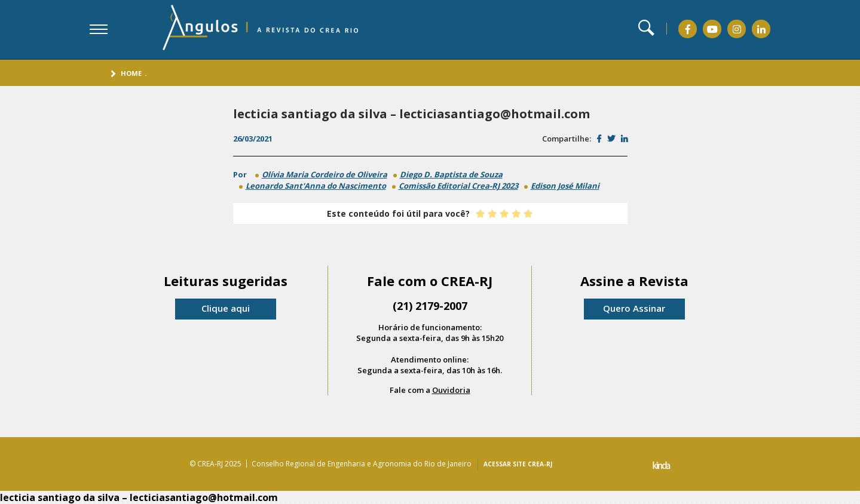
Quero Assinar (634, 308)
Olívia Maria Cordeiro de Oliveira (325, 174)
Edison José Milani (565, 186)
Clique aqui (226, 308)
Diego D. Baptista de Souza (451, 174)
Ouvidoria (451, 390)
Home (131, 73)
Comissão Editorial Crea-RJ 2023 (458, 186)
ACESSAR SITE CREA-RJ (518, 464)
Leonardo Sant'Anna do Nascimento (316, 186)
